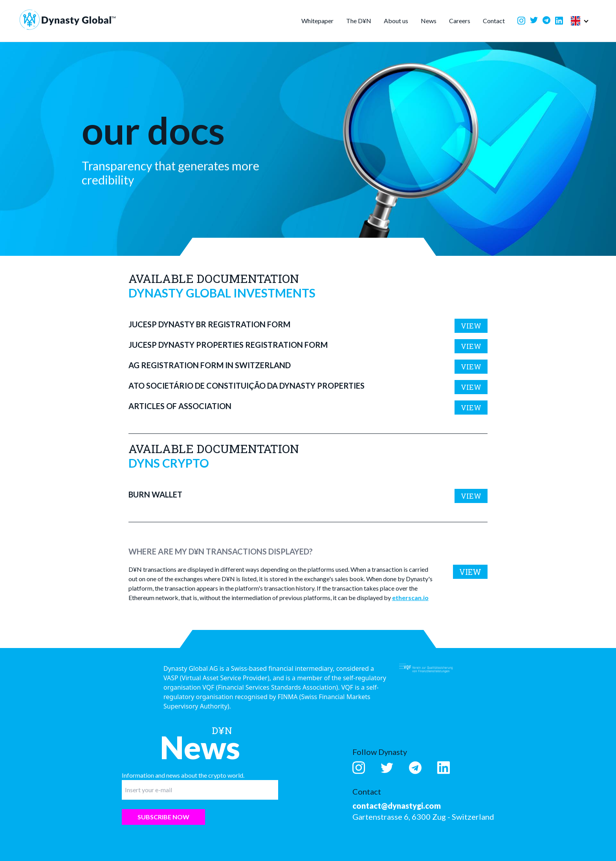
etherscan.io (410, 598)
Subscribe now (163, 817)
